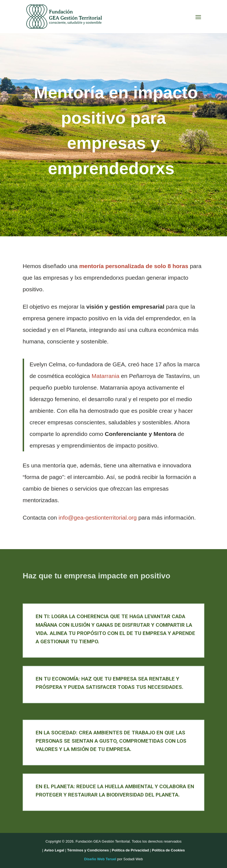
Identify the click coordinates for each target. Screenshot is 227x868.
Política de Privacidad (130, 850)
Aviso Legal (54, 850)
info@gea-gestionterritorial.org (98, 518)
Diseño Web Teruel (100, 859)
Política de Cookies (168, 850)
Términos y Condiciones (88, 850)
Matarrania (105, 376)
